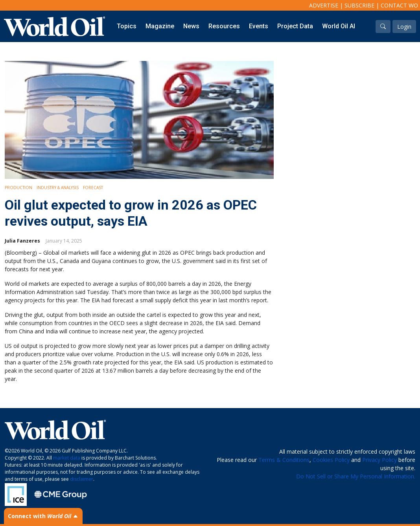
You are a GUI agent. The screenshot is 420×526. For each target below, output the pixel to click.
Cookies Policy (331, 460)
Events (259, 26)
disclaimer (82, 479)
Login (404, 27)
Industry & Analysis (58, 188)
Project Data (295, 26)
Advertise (324, 5)
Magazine (160, 26)
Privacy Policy (379, 460)
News (191, 26)
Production (18, 188)
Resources (224, 26)
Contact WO (399, 5)
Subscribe (359, 5)
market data (67, 458)
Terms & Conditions (284, 460)
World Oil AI (339, 26)
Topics (127, 26)
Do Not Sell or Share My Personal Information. (356, 476)
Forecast (93, 188)
